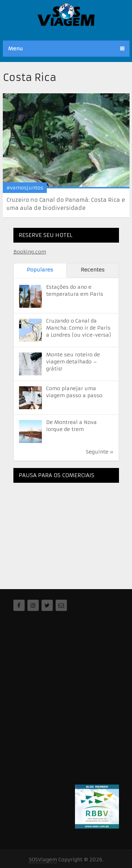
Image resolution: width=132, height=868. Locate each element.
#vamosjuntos (25, 188)
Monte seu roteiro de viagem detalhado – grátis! (73, 362)
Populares (40, 270)
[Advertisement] (66, 532)
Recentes (93, 270)
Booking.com (30, 252)
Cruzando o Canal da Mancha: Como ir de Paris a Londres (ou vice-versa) (79, 328)
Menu (15, 49)
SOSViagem (43, 860)
